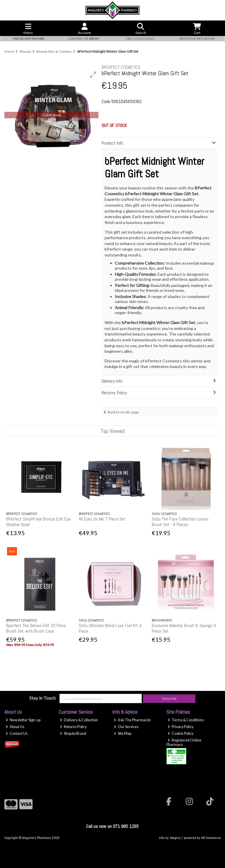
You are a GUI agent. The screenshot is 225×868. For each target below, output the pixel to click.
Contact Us (17, 733)
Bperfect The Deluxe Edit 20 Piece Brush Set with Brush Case (36, 628)
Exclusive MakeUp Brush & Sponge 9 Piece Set (184, 628)
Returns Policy (73, 727)
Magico (175, 838)
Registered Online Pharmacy (184, 742)
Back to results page (123, 412)
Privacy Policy (180, 727)
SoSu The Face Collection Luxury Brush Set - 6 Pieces (180, 522)
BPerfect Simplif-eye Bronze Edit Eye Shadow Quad (38, 522)
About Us (15, 727)
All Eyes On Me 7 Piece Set (102, 519)
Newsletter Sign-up (23, 720)
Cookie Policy (180, 733)
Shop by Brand (73, 733)
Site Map (122, 733)
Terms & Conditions (186, 720)
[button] (93, 75)
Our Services (126, 727)
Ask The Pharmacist (132, 720)
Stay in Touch (42, 698)
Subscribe (169, 698)
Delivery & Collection (79, 720)
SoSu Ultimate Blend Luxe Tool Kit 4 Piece (110, 628)
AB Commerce (211, 838)
